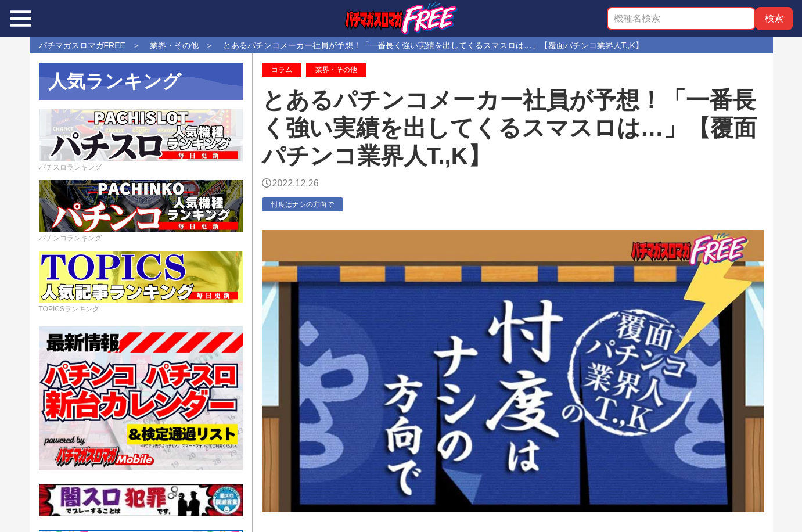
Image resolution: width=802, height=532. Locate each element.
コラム (282, 70)
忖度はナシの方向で (303, 204)
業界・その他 (336, 70)
